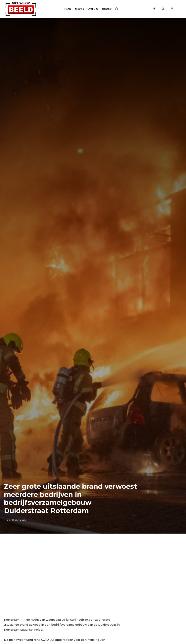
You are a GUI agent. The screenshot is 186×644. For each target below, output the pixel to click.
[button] (116, 9)
